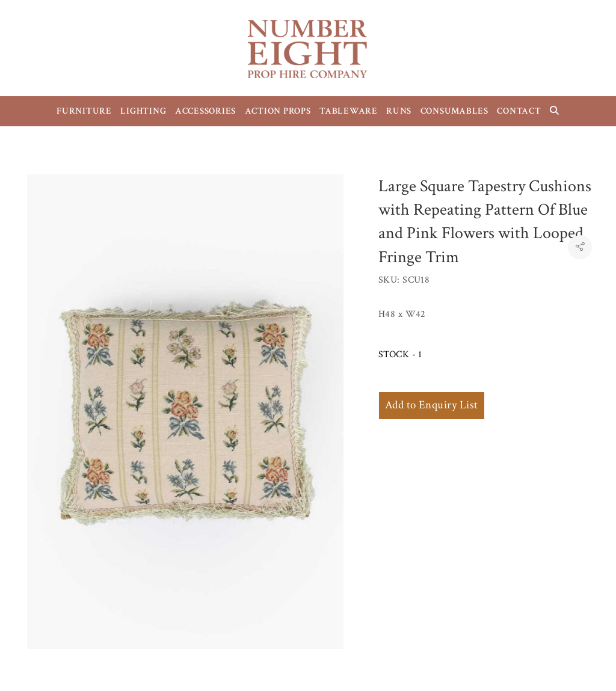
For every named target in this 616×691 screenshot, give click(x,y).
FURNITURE (84, 111)
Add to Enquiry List (432, 405)
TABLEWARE (349, 111)
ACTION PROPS (278, 111)
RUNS (399, 111)
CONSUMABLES (454, 111)
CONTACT (519, 111)
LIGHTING (143, 111)
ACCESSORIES (205, 111)
